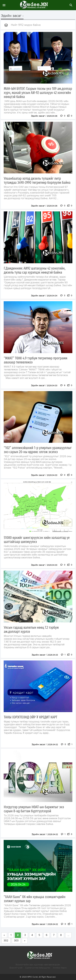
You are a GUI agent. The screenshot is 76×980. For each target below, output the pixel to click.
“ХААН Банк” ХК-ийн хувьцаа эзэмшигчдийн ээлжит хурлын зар (35, 899)
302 (6, 941)
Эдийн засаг (11, 16)
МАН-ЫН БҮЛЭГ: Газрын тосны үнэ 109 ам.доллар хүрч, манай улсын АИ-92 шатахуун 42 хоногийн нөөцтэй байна (38, 93)
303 (16, 941)
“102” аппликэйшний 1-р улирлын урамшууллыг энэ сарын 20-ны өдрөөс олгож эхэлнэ (38, 450)
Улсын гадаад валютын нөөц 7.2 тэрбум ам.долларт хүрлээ (31, 630)
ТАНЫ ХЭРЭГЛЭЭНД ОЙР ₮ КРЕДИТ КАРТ (31, 717)
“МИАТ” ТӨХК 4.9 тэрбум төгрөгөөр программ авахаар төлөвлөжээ (36, 360)
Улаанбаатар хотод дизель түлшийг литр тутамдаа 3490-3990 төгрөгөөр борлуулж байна (37, 181)
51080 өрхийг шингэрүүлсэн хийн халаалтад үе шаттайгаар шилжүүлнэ (37, 540)
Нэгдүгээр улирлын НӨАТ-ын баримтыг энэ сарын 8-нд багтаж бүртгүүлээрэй (34, 809)
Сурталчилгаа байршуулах (38, 968)
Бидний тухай (16, 968)
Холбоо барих (60, 968)
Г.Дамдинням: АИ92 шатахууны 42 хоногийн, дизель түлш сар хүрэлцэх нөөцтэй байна (35, 270)
